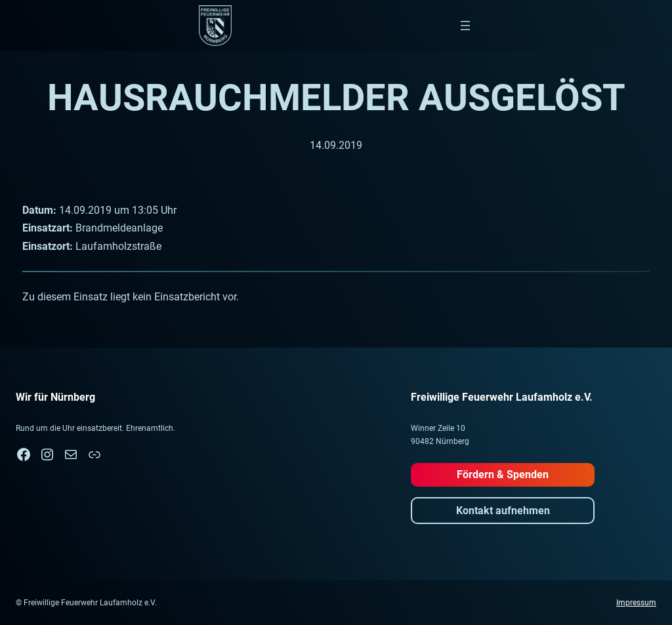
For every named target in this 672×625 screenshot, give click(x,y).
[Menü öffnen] (465, 26)
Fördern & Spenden (503, 474)
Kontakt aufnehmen (503, 511)
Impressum (636, 603)
